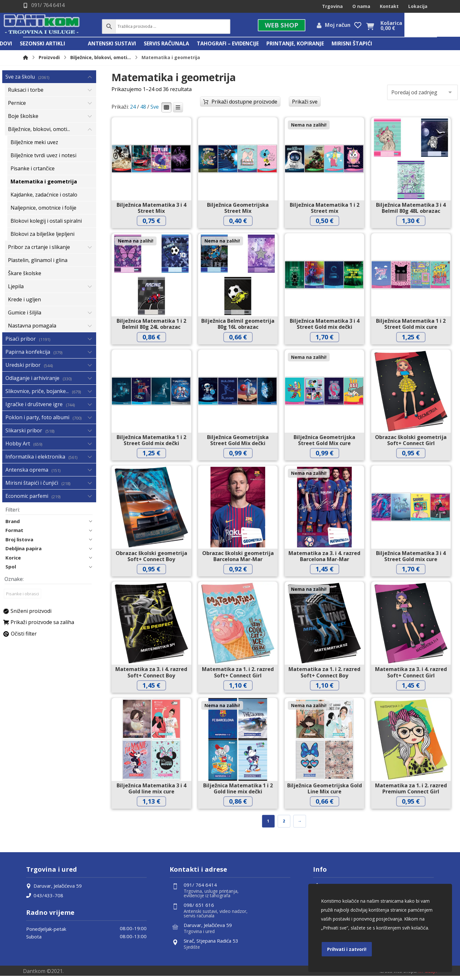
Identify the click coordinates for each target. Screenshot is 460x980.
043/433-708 (45, 899)
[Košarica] (425, 27)
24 (133, 110)
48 (143, 110)
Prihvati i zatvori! (347, 949)
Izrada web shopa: (398, 975)
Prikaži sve (305, 104)
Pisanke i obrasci (23, 599)
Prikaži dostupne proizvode (244, 104)
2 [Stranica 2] (284, 824)
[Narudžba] (422, 95)
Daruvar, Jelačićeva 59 (54, 889)
